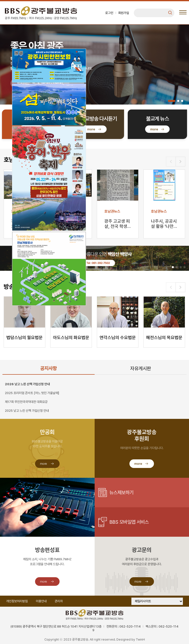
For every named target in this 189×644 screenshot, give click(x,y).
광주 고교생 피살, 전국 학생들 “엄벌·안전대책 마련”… (117, 224)
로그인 (109, 13)
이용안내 (41, 601)
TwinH (140, 639)
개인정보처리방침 (17, 601)
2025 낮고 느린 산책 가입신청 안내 (27, 411)
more (91, 129)
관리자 (59, 601)
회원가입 (124, 13)
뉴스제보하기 (121, 493)
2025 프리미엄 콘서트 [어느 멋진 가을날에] (32, 393)
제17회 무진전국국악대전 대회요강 (26, 402)
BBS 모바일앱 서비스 (129, 522)
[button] (172, 101)
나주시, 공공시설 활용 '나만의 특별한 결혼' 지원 (164, 224)
